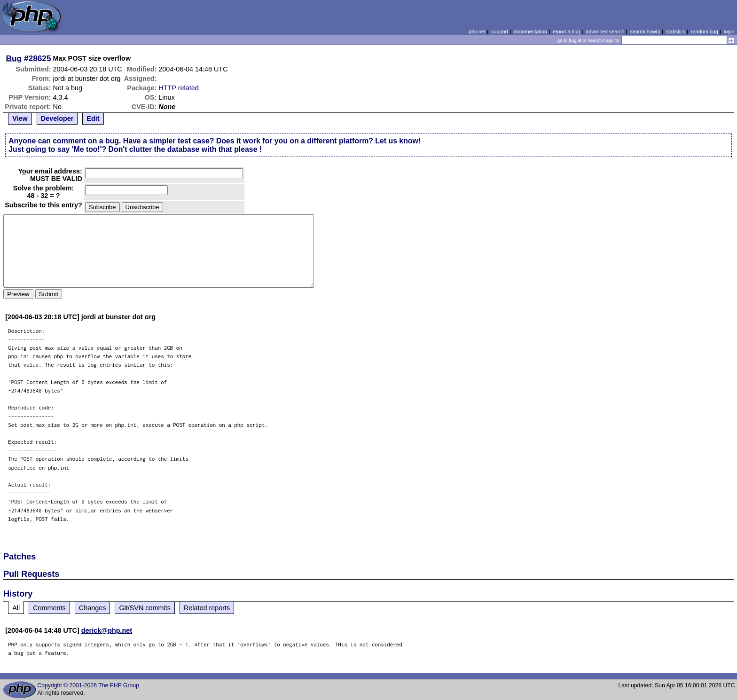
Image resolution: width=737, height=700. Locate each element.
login (729, 31)
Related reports (207, 608)
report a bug (566, 31)
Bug (14, 58)
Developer (57, 118)
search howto (645, 31)
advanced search (605, 31)
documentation (530, 31)
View (20, 118)
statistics (676, 31)
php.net (477, 31)
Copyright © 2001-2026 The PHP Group (88, 685)
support (500, 31)
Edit (93, 118)
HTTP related (178, 88)
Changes (93, 608)
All (16, 608)
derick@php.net (107, 630)
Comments (49, 608)
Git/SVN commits (145, 608)
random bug (705, 31)
